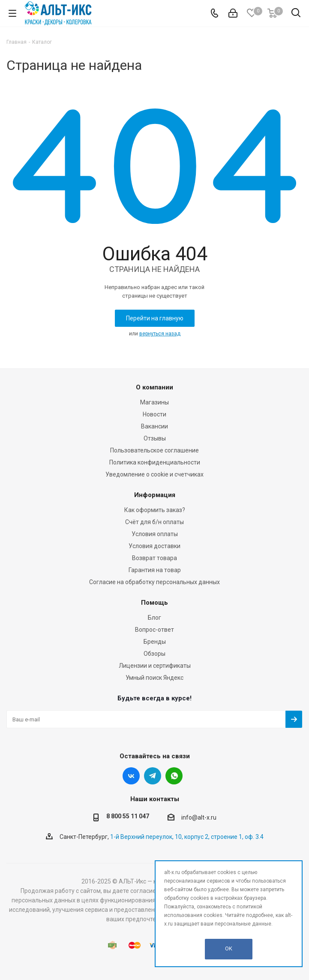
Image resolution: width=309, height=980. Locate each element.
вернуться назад (160, 334)
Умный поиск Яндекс (154, 678)
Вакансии (154, 426)
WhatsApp (174, 776)
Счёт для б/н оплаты (154, 522)
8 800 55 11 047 (128, 816)
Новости (154, 414)
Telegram (153, 776)
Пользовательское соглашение (154, 450)
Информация (155, 495)
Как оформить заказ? (155, 510)
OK (229, 948)
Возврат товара (154, 558)
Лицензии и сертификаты (155, 666)
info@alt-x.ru (199, 818)
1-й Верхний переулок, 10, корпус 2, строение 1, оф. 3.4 (187, 837)
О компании (154, 387)
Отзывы (155, 438)
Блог (154, 618)
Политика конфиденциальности (155, 462)
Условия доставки (154, 546)
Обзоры (154, 654)
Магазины (154, 402)
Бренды (155, 642)
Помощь (154, 603)
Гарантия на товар (155, 570)
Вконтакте (131, 776)
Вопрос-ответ (154, 630)
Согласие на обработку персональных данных (154, 582)
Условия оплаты (155, 534)
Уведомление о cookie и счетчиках (154, 474)
